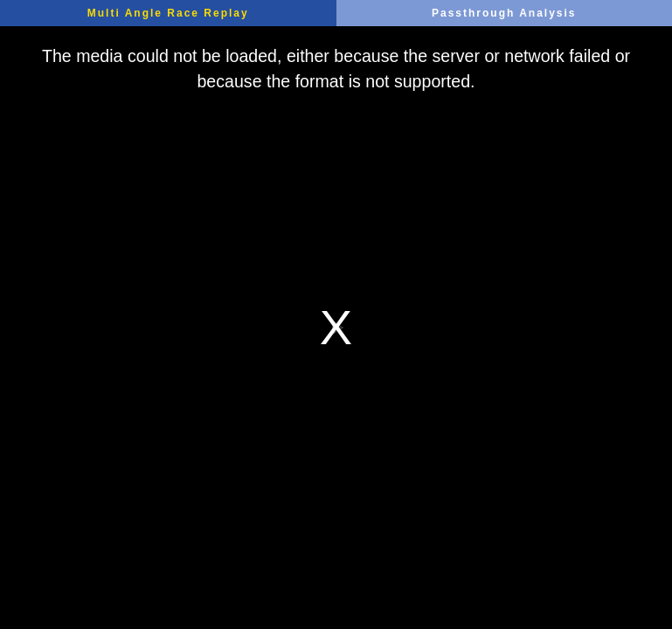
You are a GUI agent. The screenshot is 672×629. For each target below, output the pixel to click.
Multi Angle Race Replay (168, 13)
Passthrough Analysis (504, 13)
